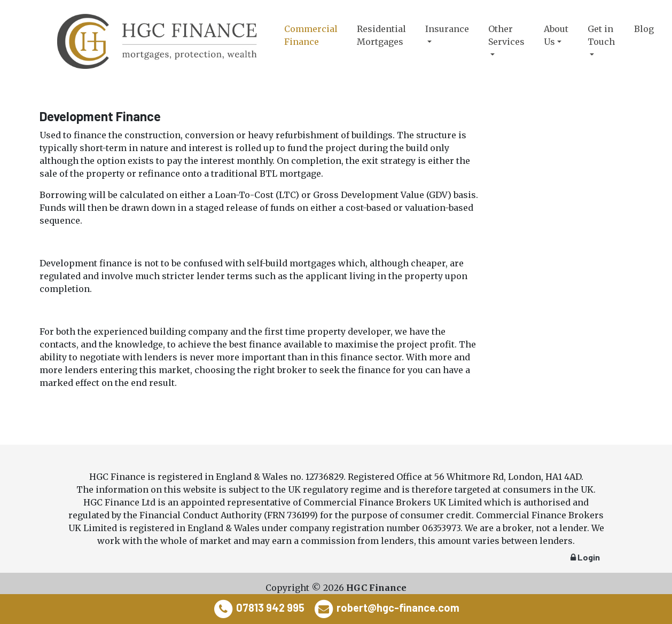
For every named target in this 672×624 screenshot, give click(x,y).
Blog (644, 29)
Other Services (506, 35)
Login (585, 557)
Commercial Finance (311, 35)
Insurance (447, 29)
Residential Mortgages (381, 35)
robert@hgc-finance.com (398, 607)
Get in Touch (601, 35)
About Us (556, 35)
